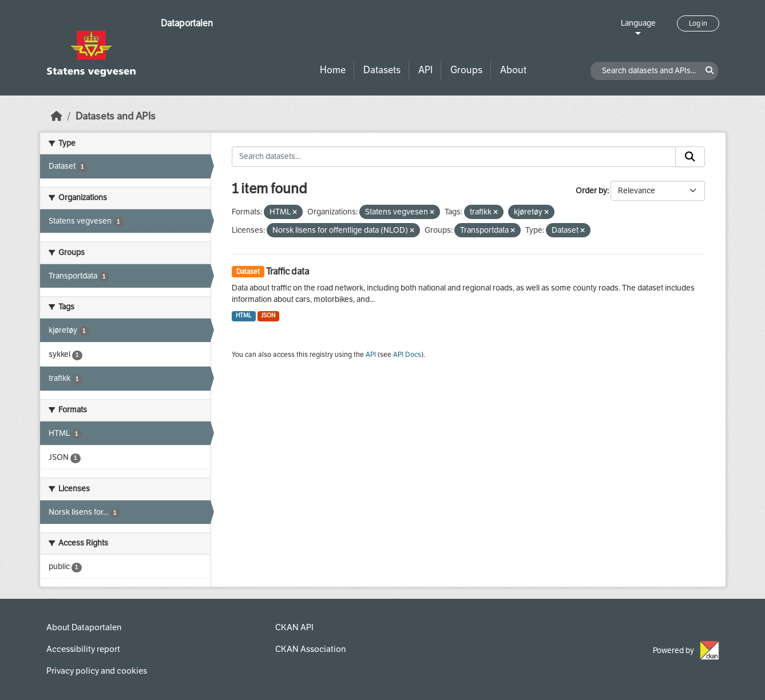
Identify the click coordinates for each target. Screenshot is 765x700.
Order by (591, 191)
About (513, 70)
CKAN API (294, 627)
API (425, 70)
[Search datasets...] (454, 157)
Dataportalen (187, 23)
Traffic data (288, 271)
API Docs (407, 355)
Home (333, 70)
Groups (466, 70)
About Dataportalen (84, 627)
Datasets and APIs (116, 116)
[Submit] (690, 157)
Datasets (382, 70)
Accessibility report (83, 649)
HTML (244, 315)
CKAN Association (310, 649)
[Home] (57, 116)
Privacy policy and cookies (97, 671)
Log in (698, 23)
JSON (268, 315)
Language (638, 23)
